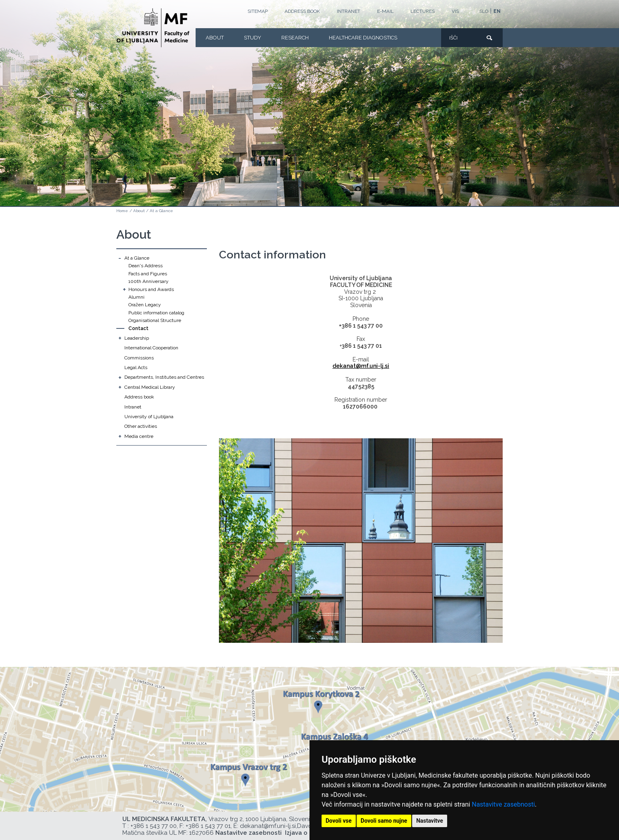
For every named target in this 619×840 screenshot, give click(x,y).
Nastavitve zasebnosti (503, 804)
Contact (138, 328)
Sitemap (258, 11)
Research (295, 38)
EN (497, 11)
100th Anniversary (149, 281)
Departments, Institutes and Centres (164, 377)
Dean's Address (145, 266)
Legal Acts (136, 367)
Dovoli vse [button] (339, 821)
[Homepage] (153, 28)
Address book (302, 11)
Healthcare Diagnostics (363, 38)
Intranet (349, 11)
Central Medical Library (150, 387)
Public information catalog (156, 313)
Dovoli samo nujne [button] (384, 821)
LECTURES (423, 11)
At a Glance (161, 211)
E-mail (385, 11)
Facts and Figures (148, 274)
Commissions (139, 358)
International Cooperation (151, 348)
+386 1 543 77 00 (154, 826)
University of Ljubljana (149, 417)
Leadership (137, 338)
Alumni (136, 297)
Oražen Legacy (145, 305)
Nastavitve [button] (430, 821)
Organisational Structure (155, 320)
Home (122, 211)
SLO (484, 11)
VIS (455, 11)
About (215, 38)
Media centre (139, 436)
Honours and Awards (151, 289)
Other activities (141, 426)
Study (253, 38)
